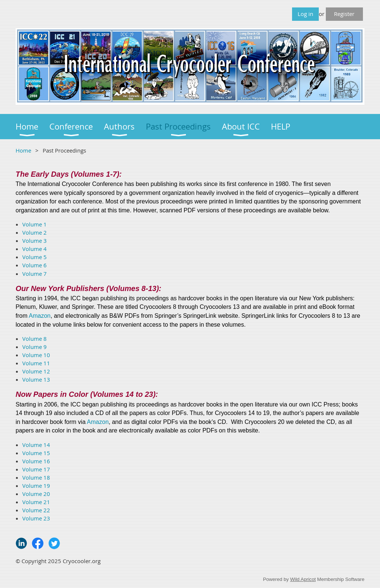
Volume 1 (35, 224)
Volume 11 (36, 363)
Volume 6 (35, 265)
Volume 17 (36, 469)
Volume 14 (36, 445)
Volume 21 (36, 502)
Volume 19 (36, 486)
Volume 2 (35, 232)
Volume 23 (36, 518)
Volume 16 (36, 461)
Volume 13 (36, 379)
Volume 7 (35, 274)
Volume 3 (35, 241)
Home (23, 150)
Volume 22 (36, 510)
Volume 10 (36, 355)
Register (344, 14)
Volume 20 (36, 494)
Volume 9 (35, 347)
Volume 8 (35, 339)
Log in (305, 14)
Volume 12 (36, 371)
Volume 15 (36, 453)
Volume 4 (35, 249)
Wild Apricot (303, 579)
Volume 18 (36, 477)
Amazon (40, 316)
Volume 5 (35, 257)
